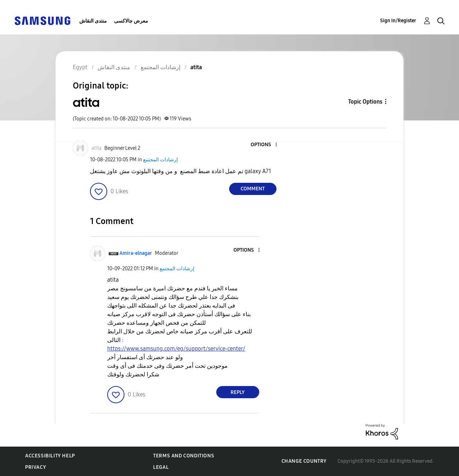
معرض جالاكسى (131, 21)
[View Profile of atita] (96, 148)
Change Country (304, 461)
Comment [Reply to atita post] (253, 189)
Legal (161, 467)
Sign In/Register (398, 21)
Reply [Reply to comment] (238, 392)
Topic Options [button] (365, 102)
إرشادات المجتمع (160, 160)
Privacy (36, 467)
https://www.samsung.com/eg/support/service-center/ (176, 349)
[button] (264, 145)
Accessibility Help (50, 456)
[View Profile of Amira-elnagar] (136, 253)
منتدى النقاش (93, 21)
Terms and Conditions (184, 456)
